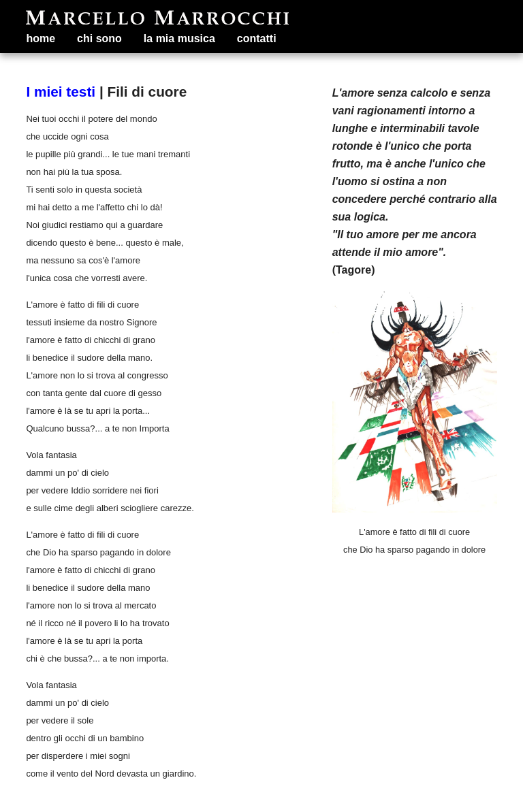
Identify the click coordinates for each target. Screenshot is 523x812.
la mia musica (179, 38)
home (41, 38)
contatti (257, 38)
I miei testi (61, 92)
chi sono (99, 38)
